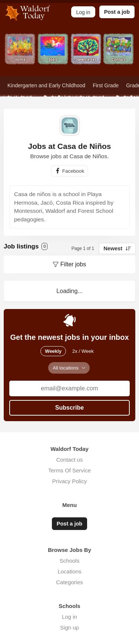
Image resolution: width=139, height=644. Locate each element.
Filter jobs (73, 264)
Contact (119, 55)
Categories (69, 582)
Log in (69, 617)
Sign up (69, 627)
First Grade (106, 85)
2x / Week (83, 351)
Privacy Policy (69, 481)
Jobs (53, 55)
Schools (69, 561)
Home (20, 55)
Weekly (53, 351)
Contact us (70, 460)
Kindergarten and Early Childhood (46, 85)
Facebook (73, 171)
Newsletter (86, 55)
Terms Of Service (69, 470)
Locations (69, 571)
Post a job (117, 12)
